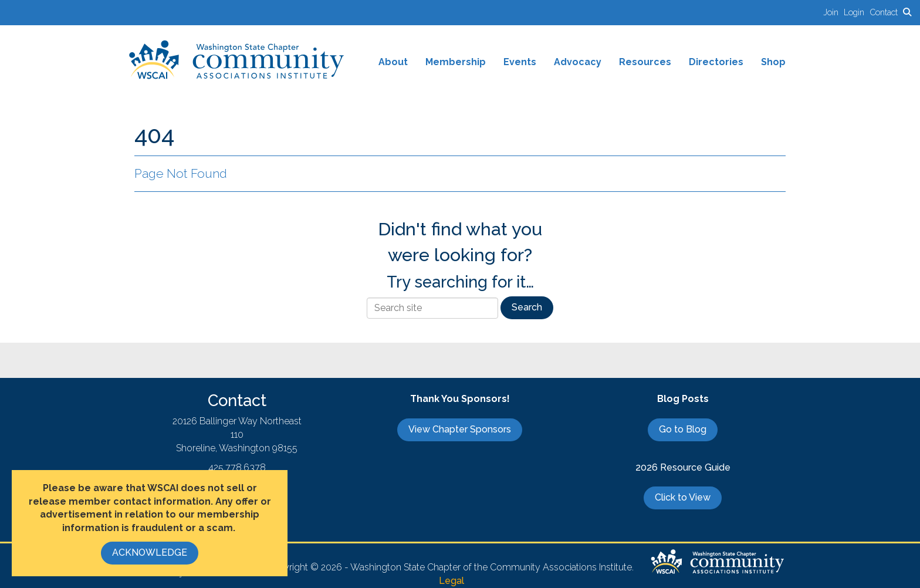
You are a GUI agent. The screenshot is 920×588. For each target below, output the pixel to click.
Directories (716, 62)
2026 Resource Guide (683, 467)
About (393, 62)
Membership (456, 62)
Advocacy (578, 62)
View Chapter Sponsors (460, 429)
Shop (773, 62)
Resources (645, 62)
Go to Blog (683, 429)
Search (527, 307)
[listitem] (833, 12)
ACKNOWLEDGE (150, 552)
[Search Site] (907, 12)
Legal (451, 581)
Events (520, 62)
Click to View (683, 497)
